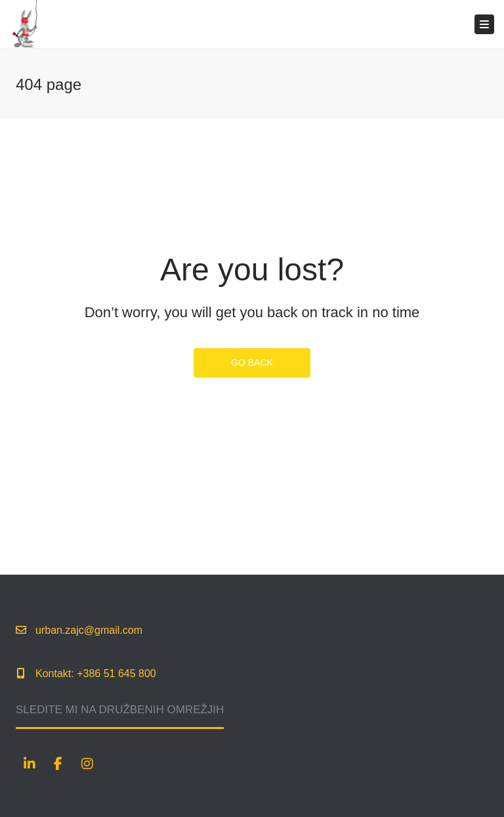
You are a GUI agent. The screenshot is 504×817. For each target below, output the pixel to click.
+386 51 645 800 (116, 673)
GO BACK (252, 363)
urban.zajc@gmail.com (89, 630)
